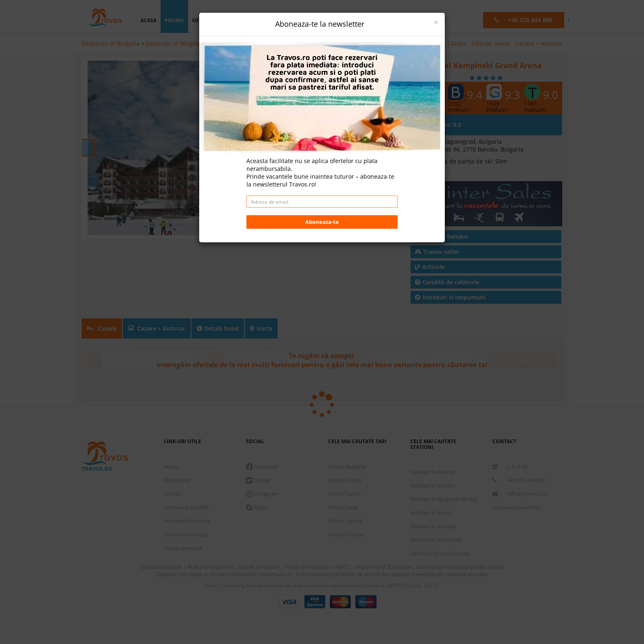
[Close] (436, 22)
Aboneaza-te (322, 222)
